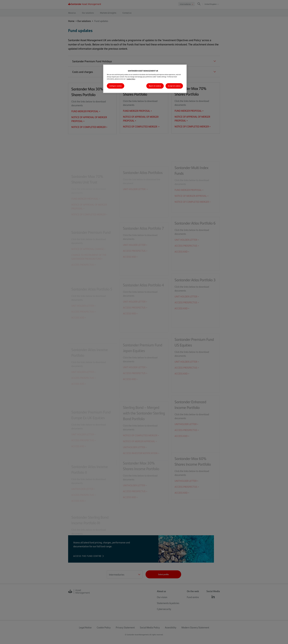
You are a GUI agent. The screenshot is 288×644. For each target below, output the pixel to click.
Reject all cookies (155, 86)
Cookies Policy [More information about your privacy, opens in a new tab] (131, 79)
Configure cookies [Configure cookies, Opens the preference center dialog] (116, 86)
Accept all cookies (174, 86)
